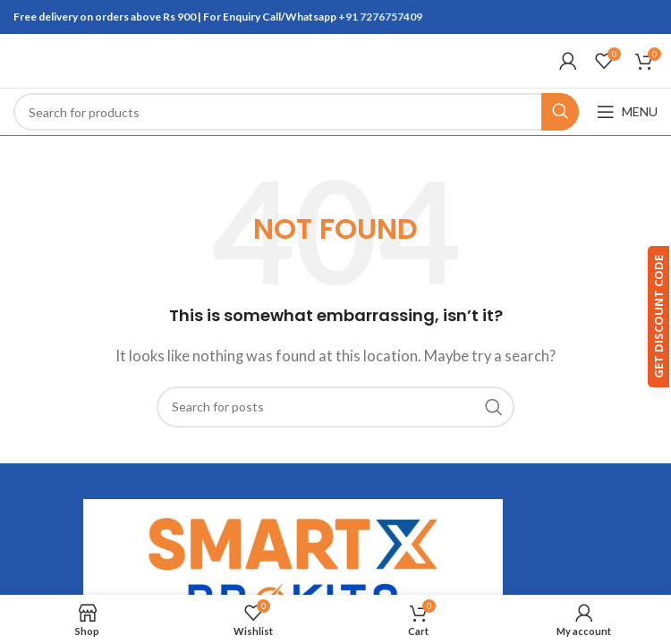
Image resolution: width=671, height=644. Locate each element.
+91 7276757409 (380, 17)
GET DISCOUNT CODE (647, 317)
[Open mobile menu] (627, 112)
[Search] (296, 112)
